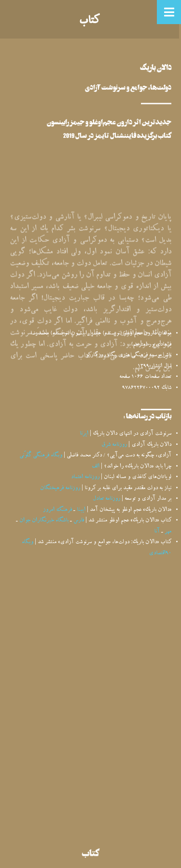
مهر (168, 532)
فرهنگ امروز (57, 510)
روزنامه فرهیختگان (60, 488)
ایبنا (81, 510)
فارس (79, 521)
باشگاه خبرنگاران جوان (44, 521)
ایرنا (84, 434)
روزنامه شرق (114, 445)
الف (96, 467)
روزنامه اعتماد (85, 477)
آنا (157, 532)
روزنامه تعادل (106, 499)
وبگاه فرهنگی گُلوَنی (41, 456)
